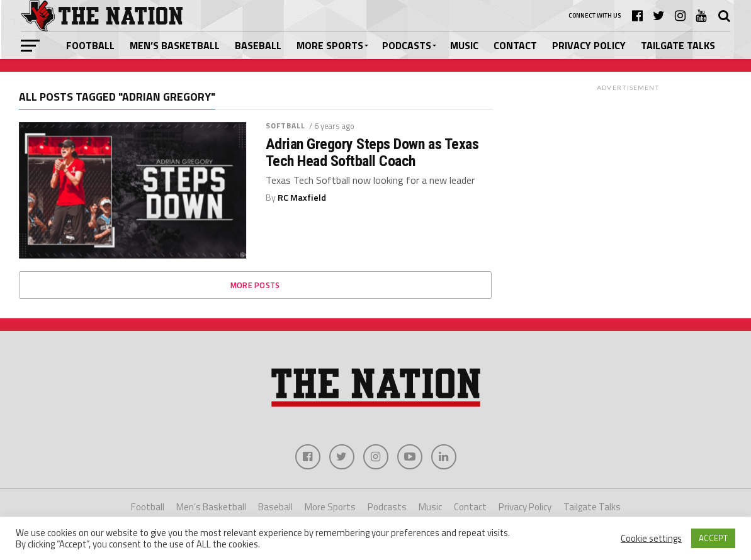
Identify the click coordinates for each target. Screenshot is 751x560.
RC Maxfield (302, 198)
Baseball (258, 45)
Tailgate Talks (678, 45)
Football (90, 45)
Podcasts (407, 45)
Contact (515, 45)
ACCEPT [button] (713, 538)
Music (464, 45)
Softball (286, 126)
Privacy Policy (589, 45)
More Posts (255, 285)
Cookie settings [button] (651, 539)
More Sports (330, 45)
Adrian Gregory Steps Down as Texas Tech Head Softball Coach (372, 153)
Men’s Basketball (175, 45)
